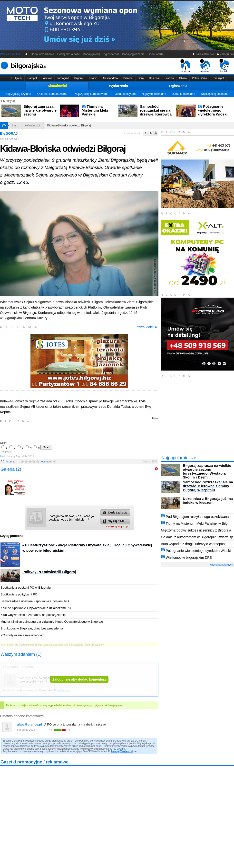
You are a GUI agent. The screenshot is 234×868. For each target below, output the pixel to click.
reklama (205, 66)
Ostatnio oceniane (183, 94)
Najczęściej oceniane (215, 94)
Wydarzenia (118, 86)
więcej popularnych (222, 565)
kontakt (224, 66)
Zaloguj (115, 751)
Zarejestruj (126, 751)
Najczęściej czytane (18, 94)
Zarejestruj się (203, 54)
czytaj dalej (147, 327)
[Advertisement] (57, 432)
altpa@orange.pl (29, 724)
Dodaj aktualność (68, 54)
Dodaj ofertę (156, 54)
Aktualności (57, 86)
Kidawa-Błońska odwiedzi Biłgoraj (69, 125)
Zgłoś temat (111, 54)
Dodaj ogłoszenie (133, 54)
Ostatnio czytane (125, 94)
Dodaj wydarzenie (43, 54)
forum (11, 461)
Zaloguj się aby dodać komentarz (79, 679)
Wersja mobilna (10, 54)
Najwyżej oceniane (154, 94)
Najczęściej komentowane (92, 94)
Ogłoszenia (178, 86)
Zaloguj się (225, 54)
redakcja (185, 66)
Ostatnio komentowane (52, 94)
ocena (49, 461)
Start (15, 125)
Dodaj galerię (92, 54)
